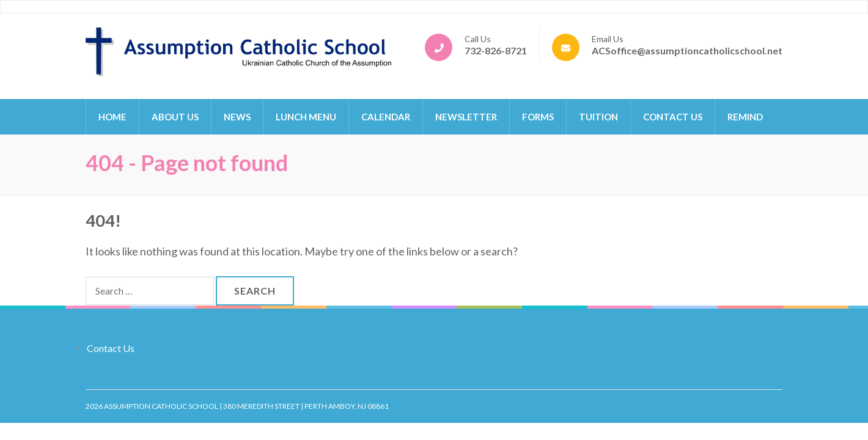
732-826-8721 (496, 50)
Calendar (386, 117)
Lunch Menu (306, 117)
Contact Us (673, 117)
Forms (538, 117)
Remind (745, 117)
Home (112, 117)
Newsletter (466, 117)
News (237, 117)
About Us (175, 117)
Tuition (598, 117)
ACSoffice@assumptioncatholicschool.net (687, 50)
